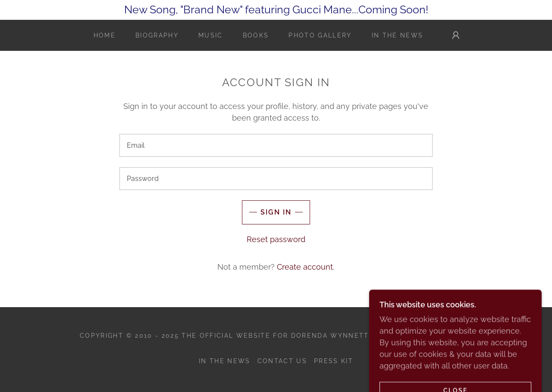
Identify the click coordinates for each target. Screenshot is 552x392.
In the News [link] (398, 35)
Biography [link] (157, 35)
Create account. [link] (306, 267)
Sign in (276, 212)
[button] (456, 35)
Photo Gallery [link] (320, 35)
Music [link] (211, 35)
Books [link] (256, 35)
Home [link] (105, 35)
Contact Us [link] (282, 361)
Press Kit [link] (334, 361)
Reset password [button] (276, 239)
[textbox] (276, 145)
